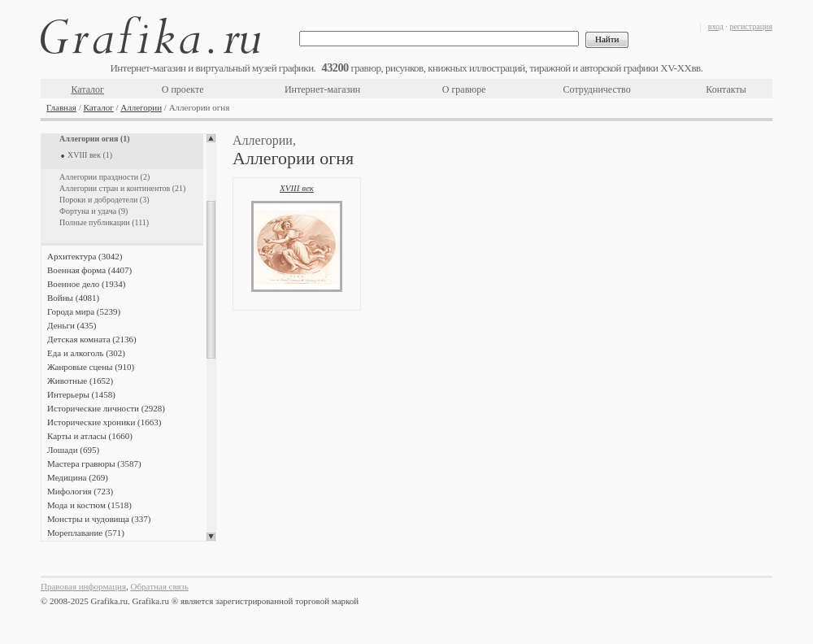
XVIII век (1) (90, 155)
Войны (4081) (73, 298)
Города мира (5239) (84, 311)
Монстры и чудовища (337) (99, 519)
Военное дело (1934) (86, 284)
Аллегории (141, 107)
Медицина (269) (78, 477)
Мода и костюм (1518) (89, 505)
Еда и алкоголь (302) (86, 353)
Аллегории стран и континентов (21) (122, 188)
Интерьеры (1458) (81, 394)
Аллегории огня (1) (95, 139)
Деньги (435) (72, 325)
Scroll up (211, 138)
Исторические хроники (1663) (104, 422)
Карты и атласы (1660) (90, 436)
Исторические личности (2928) (106, 408)
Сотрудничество (597, 89)
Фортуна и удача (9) (93, 211)
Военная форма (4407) (89, 270)
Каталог (87, 89)
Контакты (726, 89)
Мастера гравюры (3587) (94, 463)
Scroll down (211, 537)
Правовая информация (83, 586)
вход (716, 26)
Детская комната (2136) (92, 339)
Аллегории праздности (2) (104, 177)
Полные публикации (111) (104, 222)
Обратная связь (160, 586)
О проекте (183, 89)
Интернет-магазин (322, 89)
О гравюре (464, 89)
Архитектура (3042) (85, 256)
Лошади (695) (73, 450)
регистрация (751, 26)
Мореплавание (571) (86, 533)
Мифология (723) (80, 491)
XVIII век (297, 188)
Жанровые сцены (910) (91, 367)
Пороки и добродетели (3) (104, 200)
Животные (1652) (80, 381)
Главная (61, 107)
